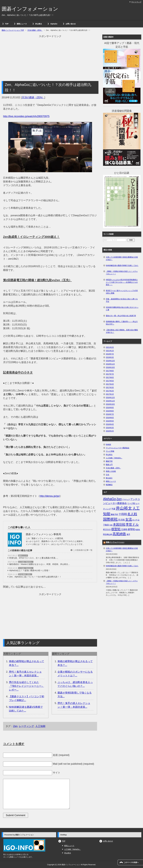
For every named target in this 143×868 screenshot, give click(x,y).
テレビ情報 (110, 451)
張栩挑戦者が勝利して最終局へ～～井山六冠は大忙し (122, 323)
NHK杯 (108, 445)
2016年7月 (110, 414)
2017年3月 (110, 387)
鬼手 (128, 534)
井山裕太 (39, 24)
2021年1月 (110, 351)
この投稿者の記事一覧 (82, 550)
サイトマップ (136, 2)
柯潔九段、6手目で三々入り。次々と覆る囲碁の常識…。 (34, 558)
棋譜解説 (109, 485)
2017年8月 (110, 371)
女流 (129, 519)
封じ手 (135, 520)
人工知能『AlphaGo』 (26, 562)
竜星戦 (138, 530)
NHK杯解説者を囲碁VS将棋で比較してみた (122, 265)
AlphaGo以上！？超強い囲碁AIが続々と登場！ (30, 570)
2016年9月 (110, 408)
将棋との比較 (111, 471)
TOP (7, 24)
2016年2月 (110, 431)
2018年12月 (110, 361)
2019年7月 (110, 354)
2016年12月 (110, 398)
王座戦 (124, 529)
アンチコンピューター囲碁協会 (118, 448)
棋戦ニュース (22, 24)
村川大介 (107, 529)
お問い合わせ (71, 24)
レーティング (26, 726)
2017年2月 (110, 391)
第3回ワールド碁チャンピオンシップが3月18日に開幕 (122, 292)
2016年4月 (110, 424)
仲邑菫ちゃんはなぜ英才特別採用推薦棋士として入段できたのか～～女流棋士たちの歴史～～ (122, 282)
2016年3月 (110, 428)
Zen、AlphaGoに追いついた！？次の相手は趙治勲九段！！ (35, 577)
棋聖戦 (116, 529)
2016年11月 (110, 401)
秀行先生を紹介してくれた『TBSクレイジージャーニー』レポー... (26, 686)
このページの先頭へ (131, 862)
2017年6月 (110, 377)
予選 (113, 509)
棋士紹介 (109, 478)
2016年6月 (110, 418)
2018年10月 (110, 367)
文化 (108, 475)
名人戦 (132, 514)
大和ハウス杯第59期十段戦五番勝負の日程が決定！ (122, 258)
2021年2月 (110, 347)
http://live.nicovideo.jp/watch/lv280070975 (26, 116)
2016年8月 (110, 411)
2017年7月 (110, 374)
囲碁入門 (109, 465)
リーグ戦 (131, 503)
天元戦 (121, 520)
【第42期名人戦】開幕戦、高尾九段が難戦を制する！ (122, 331)
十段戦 (123, 514)
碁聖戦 (131, 529)
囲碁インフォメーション (30, 9)
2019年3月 (110, 357)
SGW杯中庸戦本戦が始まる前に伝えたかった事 (122, 309)
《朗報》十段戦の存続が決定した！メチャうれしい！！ (122, 273)
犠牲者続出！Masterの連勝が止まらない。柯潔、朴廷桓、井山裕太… (40, 564)
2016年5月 (110, 421)
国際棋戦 (110, 519)
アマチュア (126, 499)
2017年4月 (110, 384)
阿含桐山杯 (108, 534)
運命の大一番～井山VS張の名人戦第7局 (121, 316)
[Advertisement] (50, 58)
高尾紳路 (119, 534)
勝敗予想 (109, 461)
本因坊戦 (119, 524)
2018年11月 (110, 364)
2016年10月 (110, 404)
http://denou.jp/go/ (50, 496)
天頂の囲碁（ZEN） (33, 97)
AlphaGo (54, 24)
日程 (111, 525)
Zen (15, 726)
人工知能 (40, 726)
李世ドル (132, 524)
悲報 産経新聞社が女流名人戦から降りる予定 (122, 300)
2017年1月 (110, 394)
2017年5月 (110, 381)
